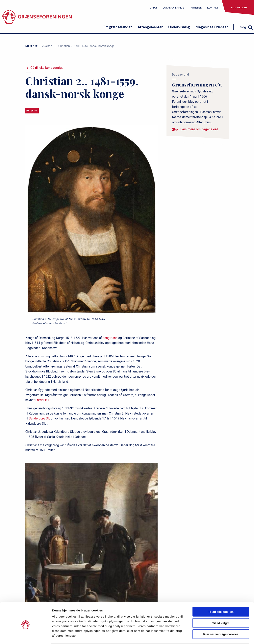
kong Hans (110, 338)
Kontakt (213, 8)
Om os (153, 8)
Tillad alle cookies (221, 596)
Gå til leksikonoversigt (47, 68)
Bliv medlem (239, 7)
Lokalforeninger (174, 8)
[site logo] (37, 19)
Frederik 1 (42, 400)
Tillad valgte (221, 608)
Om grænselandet (117, 27)
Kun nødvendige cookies (221, 619)
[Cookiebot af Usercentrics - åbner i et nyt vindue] (26, 636)
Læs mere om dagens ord (199, 129)
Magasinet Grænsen (212, 27)
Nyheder (196, 8)
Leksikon (46, 46)
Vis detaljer (206, 636)
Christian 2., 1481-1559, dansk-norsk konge (86, 46)
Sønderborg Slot (40, 418)
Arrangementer (150, 27)
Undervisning (179, 27)
